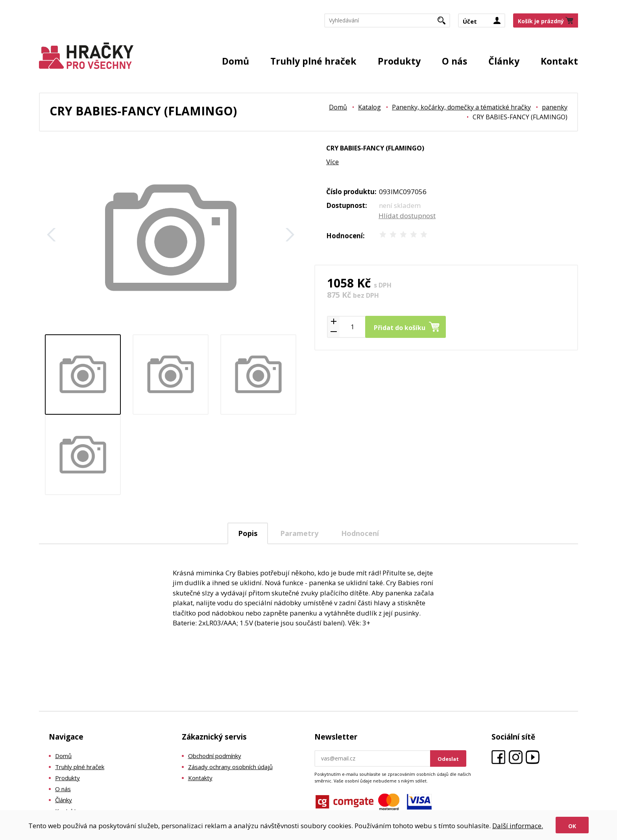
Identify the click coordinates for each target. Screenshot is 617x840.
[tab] (248, 533)
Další (290, 235)
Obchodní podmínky (215, 756)
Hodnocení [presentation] (360, 533)
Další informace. (518, 826)
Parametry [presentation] (299, 533)
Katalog (369, 107)
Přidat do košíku (400, 328)
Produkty (399, 61)
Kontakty (200, 778)
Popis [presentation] (248, 533)
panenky (555, 107)
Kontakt (559, 61)
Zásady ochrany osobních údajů (230, 767)
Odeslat (448, 759)
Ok (572, 826)
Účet (470, 21)
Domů (236, 61)
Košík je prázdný (541, 21)
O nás (454, 61)
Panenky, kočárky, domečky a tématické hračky (461, 107)
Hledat (444, 23)
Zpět (52, 235)
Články (504, 61)
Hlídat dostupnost (407, 216)
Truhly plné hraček (313, 61)
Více (333, 162)
